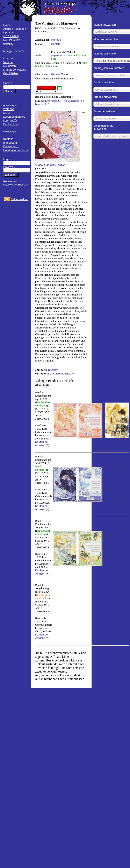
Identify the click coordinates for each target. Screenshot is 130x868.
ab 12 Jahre (51, 370)
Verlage (8, 62)
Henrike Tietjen (60, 74)
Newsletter (10, 132)
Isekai (51, 374)
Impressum (10, 143)
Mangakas (10, 58)
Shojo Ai (70, 374)
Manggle (56, 40)
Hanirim (56, 44)
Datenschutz (11, 146)
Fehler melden (20, 199)
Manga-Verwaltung (15, 70)
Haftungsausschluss (16, 150)
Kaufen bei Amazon (42, 443)
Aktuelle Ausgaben (15, 29)
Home (7, 25)
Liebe (60, 374)
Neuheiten (10, 66)
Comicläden (10, 73)
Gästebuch (10, 106)
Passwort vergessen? (16, 185)
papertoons (58, 55)
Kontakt (8, 139)
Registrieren (11, 181)
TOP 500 (9, 109)
